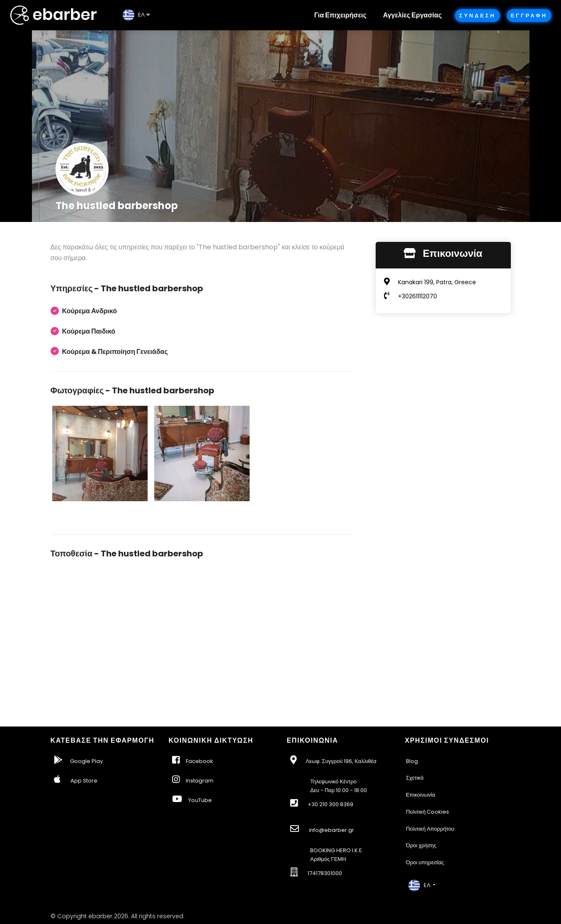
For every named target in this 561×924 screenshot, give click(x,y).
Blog (412, 761)
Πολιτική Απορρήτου (430, 829)
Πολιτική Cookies (428, 812)
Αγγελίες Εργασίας (412, 15)
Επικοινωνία (421, 795)
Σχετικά (415, 778)
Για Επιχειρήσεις (340, 15)
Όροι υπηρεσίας (425, 862)
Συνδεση (477, 16)
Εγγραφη (529, 16)
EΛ (134, 15)
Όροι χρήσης (421, 845)
